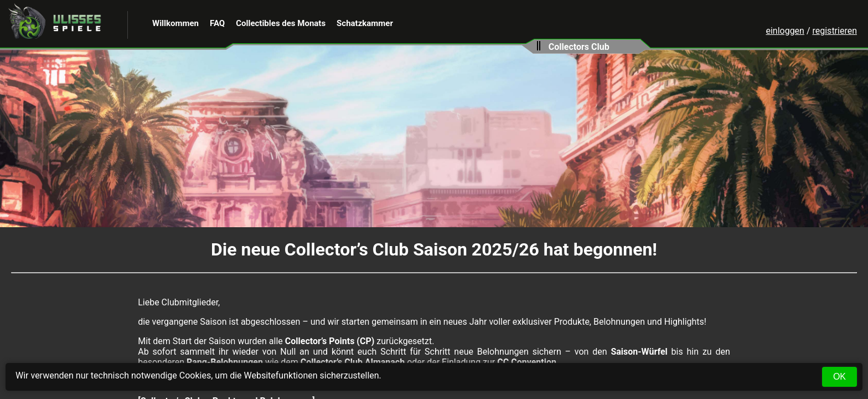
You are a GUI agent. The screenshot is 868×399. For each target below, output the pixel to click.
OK (839, 377)
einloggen (785, 31)
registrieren (835, 31)
